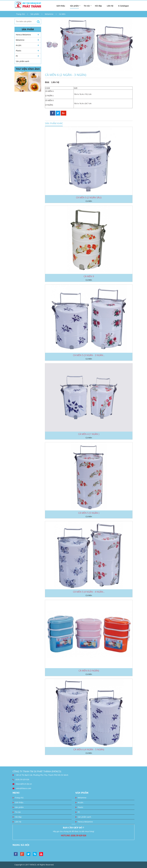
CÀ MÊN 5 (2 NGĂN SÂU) (89, 197)
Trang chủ (21, 14)
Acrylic (19, 45)
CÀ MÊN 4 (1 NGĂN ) (89, 434)
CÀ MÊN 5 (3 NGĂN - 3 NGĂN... (89, 355)
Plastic (19, 51)
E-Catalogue (124, 6)
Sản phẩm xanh (23, 61)
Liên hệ (110, 6)
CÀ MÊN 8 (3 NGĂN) (89, 671)
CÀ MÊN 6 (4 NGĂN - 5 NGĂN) (89, 749)
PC (17, 56)
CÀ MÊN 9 (89, 276)
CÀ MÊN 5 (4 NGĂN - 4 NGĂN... (89, 592)
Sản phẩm (35, 14)
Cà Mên (62, 14)
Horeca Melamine (23, 35)
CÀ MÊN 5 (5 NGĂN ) (89, 513)
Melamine (49, 14)
